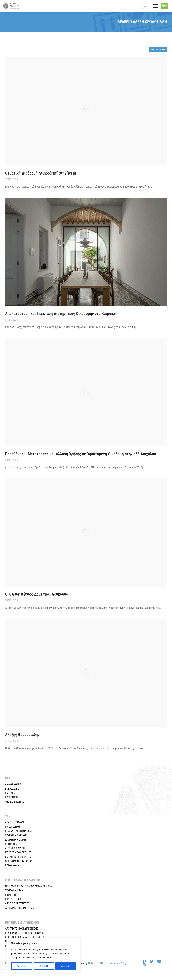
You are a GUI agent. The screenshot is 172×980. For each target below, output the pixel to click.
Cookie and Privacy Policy (114, 963)
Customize (22, 966)
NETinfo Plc (94, 963)
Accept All (66, 966)
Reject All (44, 966)
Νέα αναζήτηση (158, 50)
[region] (44, 956)
